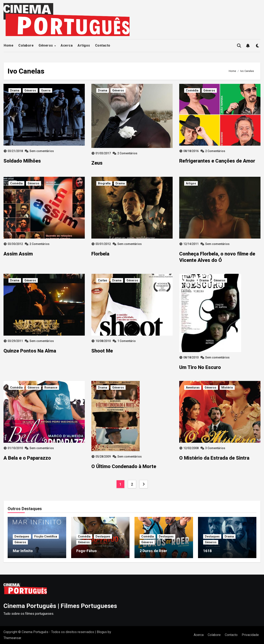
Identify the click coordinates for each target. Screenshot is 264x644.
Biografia (104, 183)
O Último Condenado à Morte (124, 466)
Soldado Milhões (22, 161)
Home (9, 45)
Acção (190, 280)
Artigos (84, 45)
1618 (207, 551)
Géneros (46, 45)
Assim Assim (18, 254)
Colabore (26, 45)
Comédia (192, 90)
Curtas (103, 280)
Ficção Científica (46, 536)
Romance (51, 388)
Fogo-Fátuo (87, 551)
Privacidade (250, 635)
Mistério (227, 388)
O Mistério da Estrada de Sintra (214, 458)
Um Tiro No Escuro (200, 367)
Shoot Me (102, 351)
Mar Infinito (23, 551)
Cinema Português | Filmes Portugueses (60, 606)
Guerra (46, 90)
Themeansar (12, 638)
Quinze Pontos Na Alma (30, 351)
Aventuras (193, 388)
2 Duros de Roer (153, 551)
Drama (15, 90)
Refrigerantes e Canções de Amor (217, 161)
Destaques (22, 536)
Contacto (103, 45)
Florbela (100, 254)
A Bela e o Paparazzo (27, 458)
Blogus (102, 632)
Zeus (97, 163)
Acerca (67, 45)
